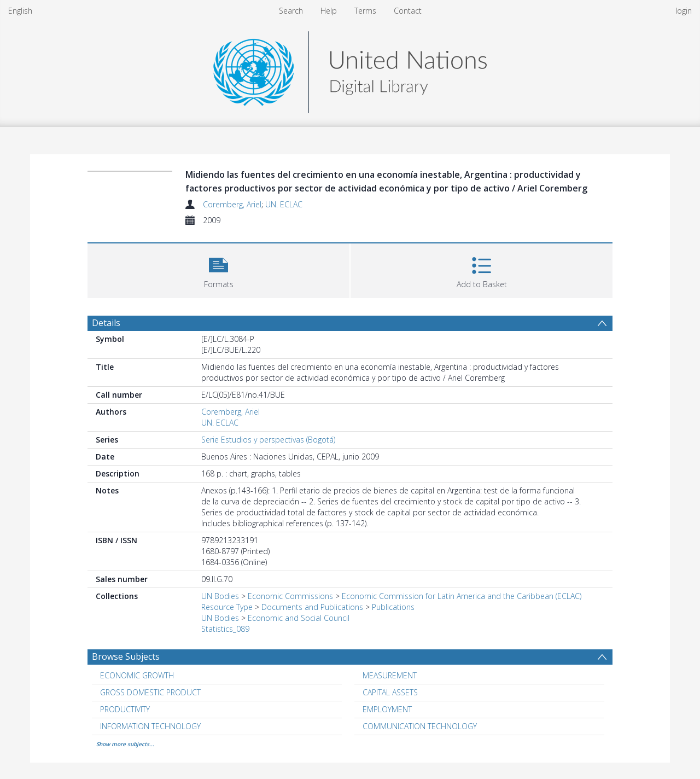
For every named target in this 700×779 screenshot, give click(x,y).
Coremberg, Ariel (232, 204)
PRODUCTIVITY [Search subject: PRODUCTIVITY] (125, 709)
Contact (408, 11)
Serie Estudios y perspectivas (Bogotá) (268, 440)
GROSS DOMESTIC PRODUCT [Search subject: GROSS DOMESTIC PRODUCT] (150, 692)
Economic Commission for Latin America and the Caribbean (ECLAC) (462, 596)
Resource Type (227, 607)
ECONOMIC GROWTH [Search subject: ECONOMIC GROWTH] (137, 675)
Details (106, 323)
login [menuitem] (684, 11)
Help (329, 11)
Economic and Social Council (299, 618)
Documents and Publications (312, 607)
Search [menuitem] (291, 11)
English (20, 11)
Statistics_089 (225, 629)
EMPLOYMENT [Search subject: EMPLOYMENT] (387, 709)
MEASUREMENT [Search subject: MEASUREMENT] (390, 675)
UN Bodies (220, 596)
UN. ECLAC (284, 204)
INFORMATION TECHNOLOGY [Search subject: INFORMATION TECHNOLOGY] (150, 726)
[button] (218, 269)
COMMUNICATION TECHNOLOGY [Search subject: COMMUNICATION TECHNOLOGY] (420, 726)
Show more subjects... (125, 744)
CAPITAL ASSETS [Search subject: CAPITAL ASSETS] (390, 692)
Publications (393, 607)
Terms (365, 11)
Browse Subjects (126, 656)
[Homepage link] (350, 69)
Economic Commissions (290, 596)
